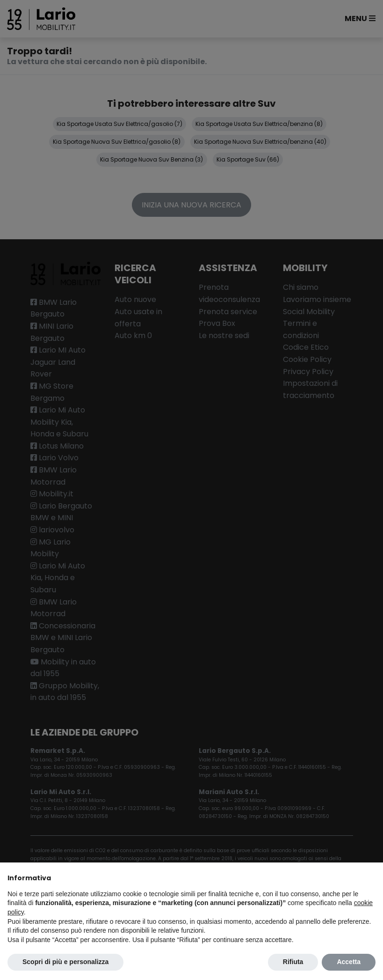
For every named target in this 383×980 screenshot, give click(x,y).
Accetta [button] (349, 962)
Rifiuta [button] (293, 962)
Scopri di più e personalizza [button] (65, 962)
